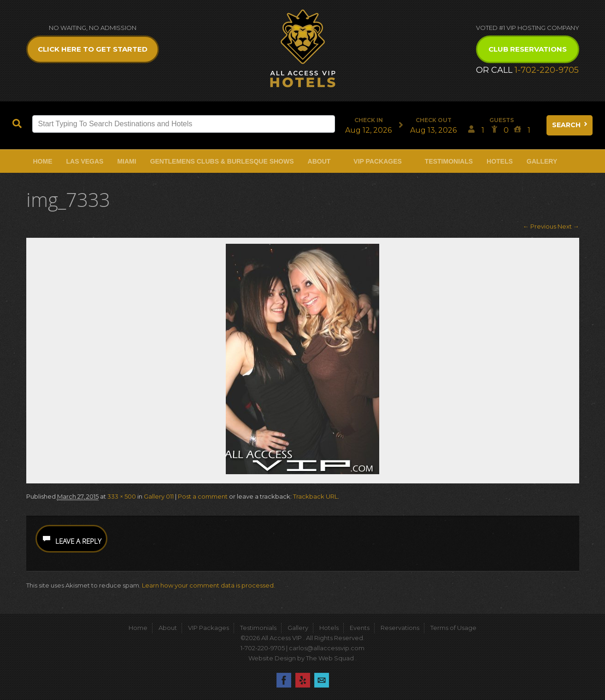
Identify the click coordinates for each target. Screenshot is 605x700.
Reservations (400, 628)
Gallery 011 (159, 496)
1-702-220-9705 (547, 70)
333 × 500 (122, 496)
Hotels (500, 161)
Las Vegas (85, 161)
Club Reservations (528, 49)
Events (360, 628)
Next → (568, 226)
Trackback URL (315, 496)
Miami (126, 161)
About (319, 161)
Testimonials (449, 161)
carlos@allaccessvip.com (327, 648)
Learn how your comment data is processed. (209, 585)
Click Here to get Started (93, 49)
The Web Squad (331, 658)
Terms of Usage (453, 628)
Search (570, 125)
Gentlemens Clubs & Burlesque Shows (222, 161)
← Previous (540, 226)
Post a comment (203, 496)
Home (43, 161)
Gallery (542, 161)
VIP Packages (378, 161)
